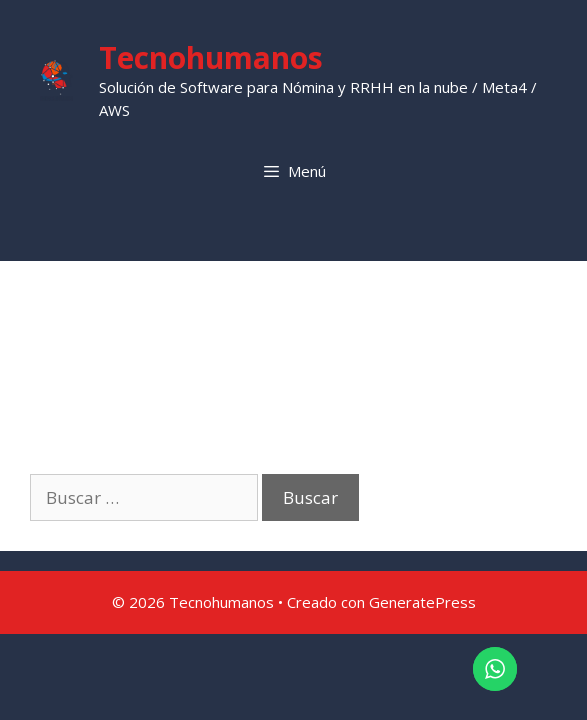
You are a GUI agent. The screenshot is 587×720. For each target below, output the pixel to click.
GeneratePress (422, 602)
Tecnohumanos (211, 57)
